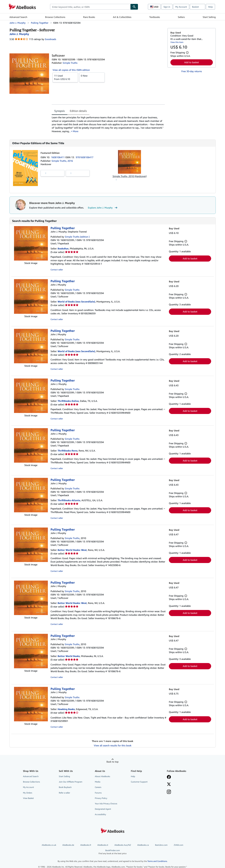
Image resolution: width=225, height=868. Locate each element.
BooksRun (63, 248)
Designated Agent (103, 809)
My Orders (28, 793)
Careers (98, 787)
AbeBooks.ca (143, 845)
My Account (181, 7)
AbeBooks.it (103, 845)
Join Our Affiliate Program (71, 782)
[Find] (134, 7)
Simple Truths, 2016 (62, 161)
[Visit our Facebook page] (169, 777)
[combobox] (90, 7)
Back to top (112, 762)
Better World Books (69, 656)
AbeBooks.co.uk (49, 845)
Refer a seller (64, 793)
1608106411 (58, 157)
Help (210, 7)
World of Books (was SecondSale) (76, 302)
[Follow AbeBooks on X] (169, 785)
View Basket (28, 798)
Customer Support (139, 782)
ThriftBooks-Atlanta (69, 500)
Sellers (181, 17)
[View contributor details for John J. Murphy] (19, 34)
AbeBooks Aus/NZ (123, 845)
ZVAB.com (179, 845)
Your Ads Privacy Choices (106, 804)
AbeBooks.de (68, 845)
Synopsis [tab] (60, 111)
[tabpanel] (108, 124)
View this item (177, 42)
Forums (98, 793)
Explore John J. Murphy (103, 208)
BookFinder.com (113, 852)
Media (98, 782)
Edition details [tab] (78, 111)
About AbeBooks (102, 776)
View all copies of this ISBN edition (71, 70)
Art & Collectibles (122, 17)
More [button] (76, 131)
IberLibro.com (161, 845)
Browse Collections (55, 17)
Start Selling (209, 17)
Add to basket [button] (192, 62)
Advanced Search (18, 17)
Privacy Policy (101, 798)
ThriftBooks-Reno (68, 451)
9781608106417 (85, 157)
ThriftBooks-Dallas (68, 401)
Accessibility (100, 814)
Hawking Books (66, 709)
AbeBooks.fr (86, 845)
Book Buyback (65, 787)
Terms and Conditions (157, 861)
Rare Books (89, 17)
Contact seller (57, 270)
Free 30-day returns (192, 71)
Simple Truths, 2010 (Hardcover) (130, 176)
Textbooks (155, 17)
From (65, 77)
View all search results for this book (113, 745)
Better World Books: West (72, 550)
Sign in (167, 7)
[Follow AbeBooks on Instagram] (169, 792)
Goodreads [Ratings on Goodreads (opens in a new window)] (50, 39)
